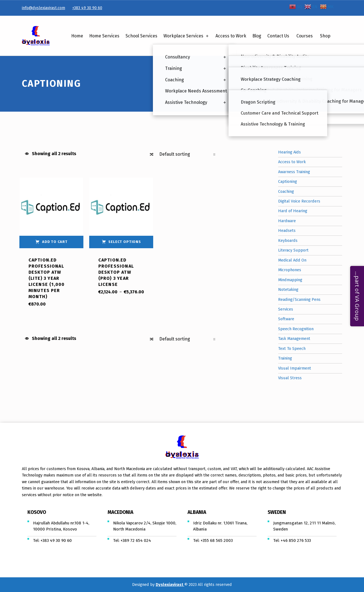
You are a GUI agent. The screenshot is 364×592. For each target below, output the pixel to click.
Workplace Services (186, 36)
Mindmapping (290, 280)
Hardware (287, 221)
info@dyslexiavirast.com (43, 8)
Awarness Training (294, 172)
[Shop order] (187, 154)
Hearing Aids (289, 152)
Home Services (104, 36)
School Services (141, 36)
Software (286, 319)
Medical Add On (292, 260)
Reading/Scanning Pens (299, 299)
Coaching (286, 191)
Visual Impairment (295, 368)
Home (77, 36)
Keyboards (288, 240)
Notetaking (288, 289)
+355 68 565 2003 (217, 540)
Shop (325, 36)
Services (286, 309)
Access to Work (231, 36)
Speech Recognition (296, 329)
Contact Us (278, 36)
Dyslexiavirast (170, 585)
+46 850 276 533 (296, 540)
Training (285, 358)
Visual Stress (290, 378)
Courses (305, 36)
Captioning (288, 181)
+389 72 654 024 (136, 540)
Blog (257, 36)
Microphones (290, 270)
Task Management (294, 339)
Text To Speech (292, 348)
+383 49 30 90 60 (87, 8)
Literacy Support (293, 250)
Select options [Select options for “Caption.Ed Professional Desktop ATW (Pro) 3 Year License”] (125, 242)
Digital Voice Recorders (299, 201)
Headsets (287, 230)
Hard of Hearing (293, 211)
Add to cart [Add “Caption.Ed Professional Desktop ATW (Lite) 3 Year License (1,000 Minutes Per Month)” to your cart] (55, 242)
